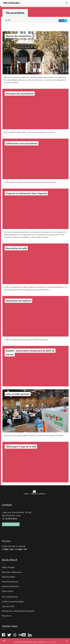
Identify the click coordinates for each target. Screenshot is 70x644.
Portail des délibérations (12, 572)
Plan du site (7, 616)
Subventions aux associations (22, 143)
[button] (4, 641)
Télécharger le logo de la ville (21, 447)
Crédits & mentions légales (13, 602)
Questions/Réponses (10, 586)
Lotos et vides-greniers (18, 394)
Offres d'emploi (8, 568)
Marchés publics (9, 577)
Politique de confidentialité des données (18, 611)
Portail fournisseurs (10, 582)
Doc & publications (10, 597)
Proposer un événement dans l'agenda (26, 193)
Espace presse (8, 591)
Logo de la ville (8, 606)
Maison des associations (19, 36)
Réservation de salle (16, 248)
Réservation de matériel (18, 301)
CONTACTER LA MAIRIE (11, 524)
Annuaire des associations (20, 94)
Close (64, 641)
